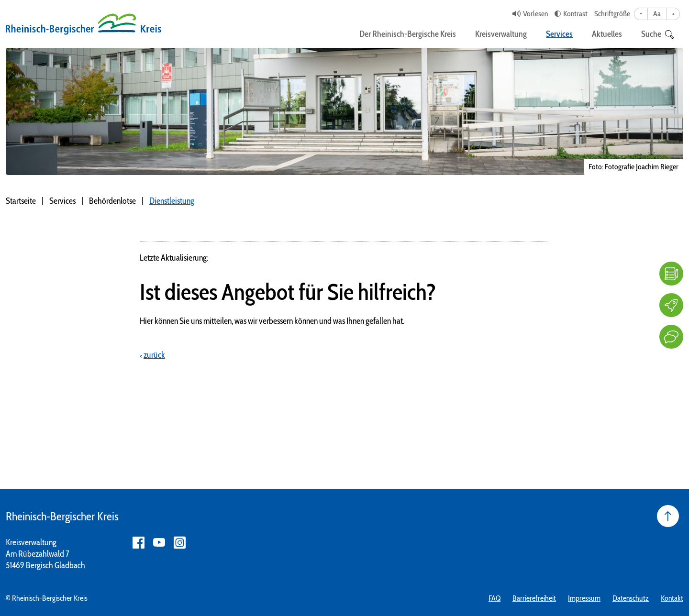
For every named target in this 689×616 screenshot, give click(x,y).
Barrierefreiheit (534, 598)
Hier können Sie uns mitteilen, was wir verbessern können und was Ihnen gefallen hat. (272, 321)
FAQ (495, 598)
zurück (154, 355)
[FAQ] (671, 274)
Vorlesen (535, 14)
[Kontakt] (671, 337)
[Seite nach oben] (668, 516)
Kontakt (672, 598)
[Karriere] (671, 305)
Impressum (584, 598)
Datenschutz (631, 598)
